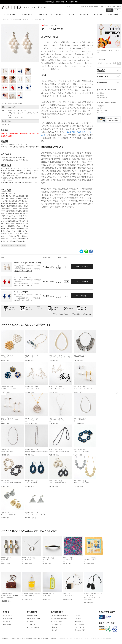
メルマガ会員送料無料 (109, 70)
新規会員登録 (93, 7)
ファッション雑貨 (10, 14)
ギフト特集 (30, 621)
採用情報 (54, 639)
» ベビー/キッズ (102, 98)
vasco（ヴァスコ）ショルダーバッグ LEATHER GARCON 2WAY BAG (10, 595)
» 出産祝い (100, 108)
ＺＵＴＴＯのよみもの (34, 627)
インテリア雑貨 (113, 14)
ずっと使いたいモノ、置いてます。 (35, 7)
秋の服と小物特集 (32, 616)
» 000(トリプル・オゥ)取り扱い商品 (14, 245)
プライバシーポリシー (17, 639)
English (117, 10)
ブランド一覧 (31, 624)
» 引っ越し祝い (102, 110)
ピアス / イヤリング (26, 19)
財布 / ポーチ (43, 14)
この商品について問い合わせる (83, 314)
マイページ (6, 621)
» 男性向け (100, 95)
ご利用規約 (4, 639)
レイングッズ (84, 14)
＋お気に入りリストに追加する (23, 271)
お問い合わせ (109, 83)
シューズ (71, 14)
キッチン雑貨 (98, 14)
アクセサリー (59, 14)
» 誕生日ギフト (102, 113)
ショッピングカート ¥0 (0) (112, 7)
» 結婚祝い (100, 106)
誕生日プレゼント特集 (34, 619)
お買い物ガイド (109, 76)
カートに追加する (82, 267)
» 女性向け (100, 93)
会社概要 (46, 639)
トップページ (5, 19)
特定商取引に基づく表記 (33, 639)
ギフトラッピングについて (62, 314)
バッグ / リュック (26, 14)
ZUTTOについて (72, 7)
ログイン (83, 7)
